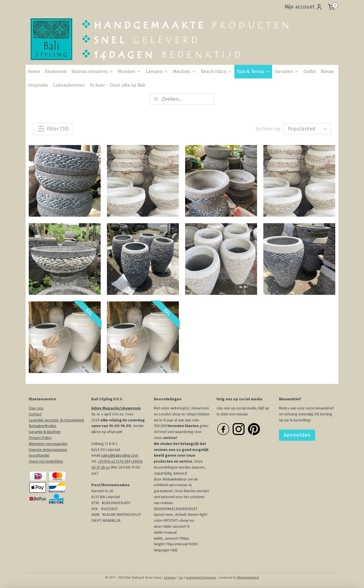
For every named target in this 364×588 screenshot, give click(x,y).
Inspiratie (38, 85)
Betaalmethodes (43, 426)
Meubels (185, 72)
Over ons (36, 408)
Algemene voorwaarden (48, 444)
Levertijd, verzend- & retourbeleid (56, 420)
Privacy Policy (40, 438)
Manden (130, 72)
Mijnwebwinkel (248, 578)
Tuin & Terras (253, 72)
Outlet (310, 72)
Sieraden (287, 72)
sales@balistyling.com (120, 455)
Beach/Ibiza (216, 72)
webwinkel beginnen (201, 578)
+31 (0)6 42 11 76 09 (113, 461)
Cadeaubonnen (69, 85)
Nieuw (327, 72)
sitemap (170, 578)
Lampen (157, 72)
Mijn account (304, 7)
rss (181, 578)
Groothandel (39, 455)
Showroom (56, 72)
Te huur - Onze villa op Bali (117, 85)
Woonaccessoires (92, 72)
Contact (35, 414)
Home (34, 72)
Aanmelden (297, 435)
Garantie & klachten (45, 432)
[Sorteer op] (307, 129)
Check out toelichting (46, 461)
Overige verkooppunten (48, 450)
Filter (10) (53, 129)
